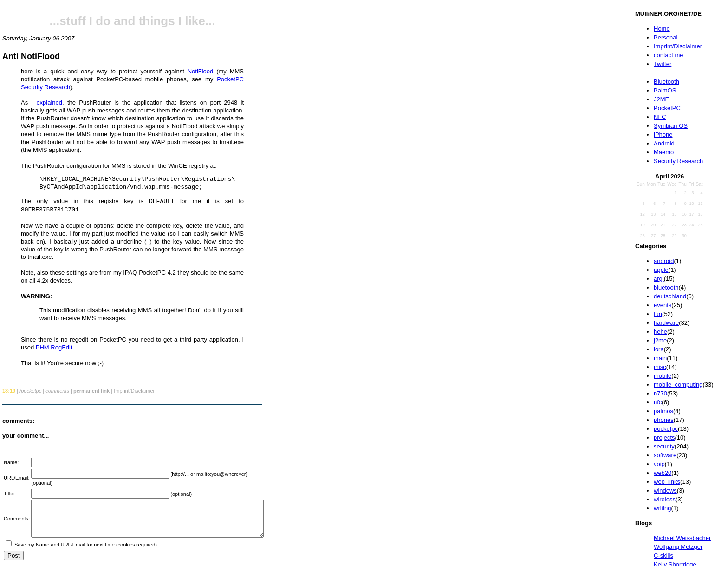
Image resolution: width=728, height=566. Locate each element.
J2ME (661, 99)
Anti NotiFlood (31, 56)
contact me (669, 55)
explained (49, 102)
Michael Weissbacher (682, 538)
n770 (660, 393)
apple (661, 270)
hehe (660, 332)
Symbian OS (671, 126)
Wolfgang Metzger (678, 547)
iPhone (663, 135)
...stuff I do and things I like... (133, 21)
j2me (660, 340)
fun (658, 314)
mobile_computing (678, 385)
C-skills (663, 556)
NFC (660, 117)
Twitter (663, 64)
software (665, 455)
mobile (663, 376)
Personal (666, 37)
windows (665, 490)
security (664, 446)
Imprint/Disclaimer (678, 46)
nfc (658, 402)
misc (660, 367)
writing (663, 508)
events (663, 305)
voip (659, 464)
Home (662, 29)
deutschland (670, 296)
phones (664, 420)
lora (659, 349)
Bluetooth (666, 82)
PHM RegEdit (54, 347)
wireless (665, 499)
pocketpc (666, 429)
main (660, 358)
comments (57, 391)
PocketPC (667, 108)
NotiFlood (201, 71)
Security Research (678, 161)
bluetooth (666, 287)
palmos (663, 411)
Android (664, 143)
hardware (666, 323)
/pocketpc (30, 391)
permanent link (91, 391)
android (664, 261)
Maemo (664, 152)
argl (659, 279)
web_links (667, 482)
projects (664, 438)
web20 (663, 473)
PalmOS (665, 90)
